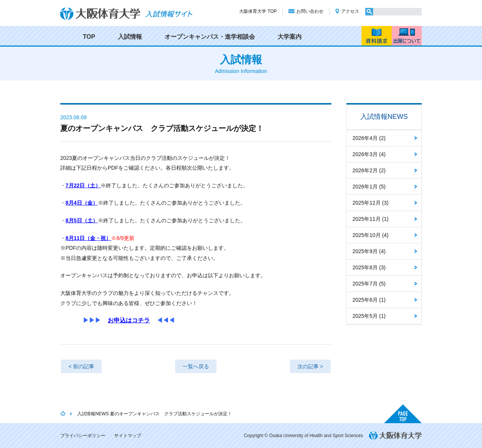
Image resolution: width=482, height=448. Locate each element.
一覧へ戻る (196, 366)
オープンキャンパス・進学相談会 (210, 37)
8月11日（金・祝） (88, 238)
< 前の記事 (81, 366)
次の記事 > (310, 366)
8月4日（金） (82, 203)
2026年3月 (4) (369, 154)
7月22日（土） (83, 185)
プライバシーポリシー (83, 436)
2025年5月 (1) (369, 316)
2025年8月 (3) (369, 267)
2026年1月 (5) (369, 187)
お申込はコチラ (129, 320)
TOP (89, 37)
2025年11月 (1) (371, 219)
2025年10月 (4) (371, 235)
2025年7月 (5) (369, 284)
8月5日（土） (82, 220)
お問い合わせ (310, 11)
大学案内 (290, 37)
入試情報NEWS (384, 117)
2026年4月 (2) (369, 138)
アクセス (350, 11)
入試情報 (130, 37)
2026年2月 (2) (369, 170)
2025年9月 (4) (369, 251)
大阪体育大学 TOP (258, 11)
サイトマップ (128, 436)
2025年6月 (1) (369, 300)
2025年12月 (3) (371, 203)
